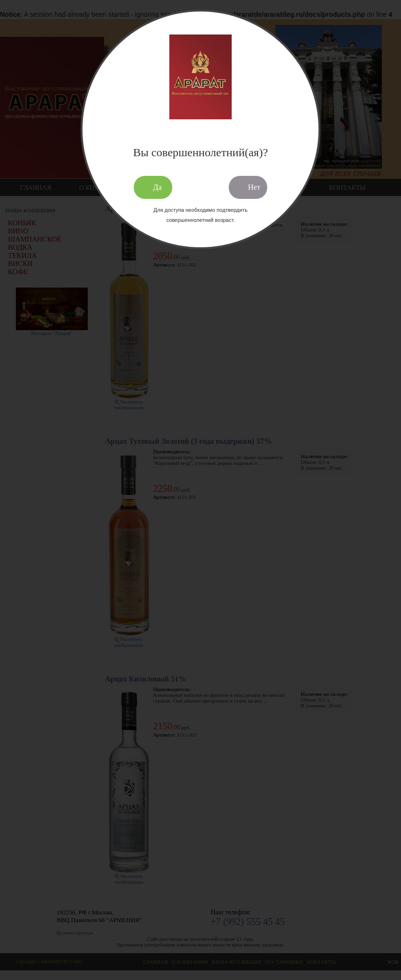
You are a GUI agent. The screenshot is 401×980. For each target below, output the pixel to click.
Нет (254, 187)
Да (157, 187)
